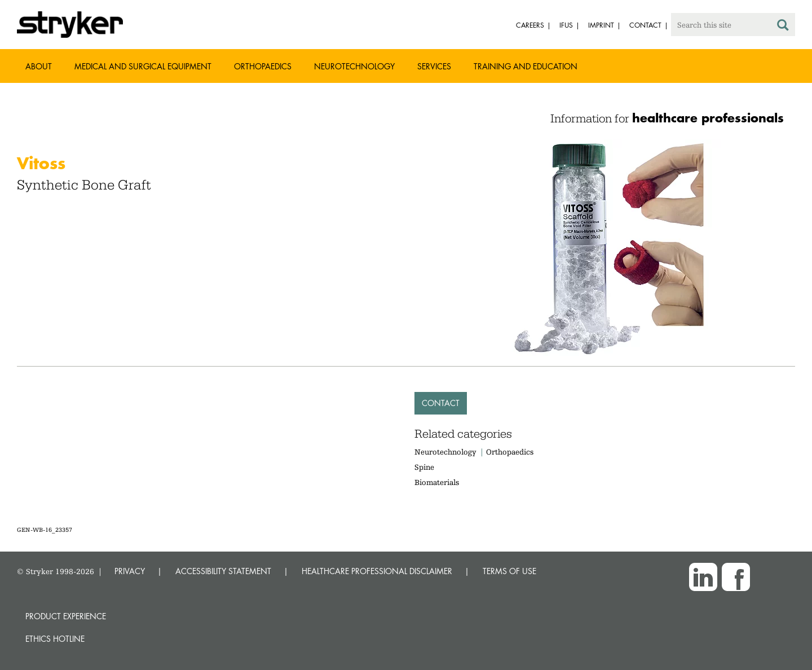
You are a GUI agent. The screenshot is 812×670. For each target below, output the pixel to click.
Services (434, 66)
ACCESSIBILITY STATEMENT (223, 571)
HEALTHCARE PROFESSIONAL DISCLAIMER (377, 571)
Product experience (66, 616)
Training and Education (526, 66)
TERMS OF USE (509, 571)
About (39, 66)
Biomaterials (437, 482)
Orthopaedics (263, 66)
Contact (441, 403)
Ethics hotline (55, 639)
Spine (424, 467)
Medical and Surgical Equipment (143, 66)
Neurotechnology (354, 66)
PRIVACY (130, 571)
